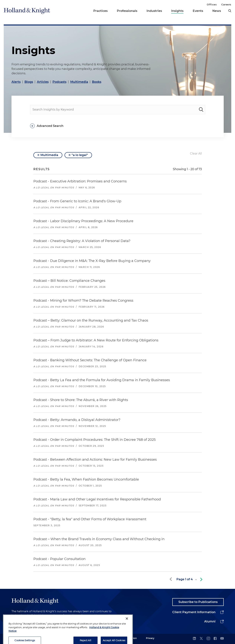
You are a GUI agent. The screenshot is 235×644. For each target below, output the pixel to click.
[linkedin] (194, 639)
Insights (177, 11)
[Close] (127, 628)
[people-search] (118, 110)
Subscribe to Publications (198, 602)
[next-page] (201, 579)
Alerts (16, 82)
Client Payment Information (194, 612)
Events (198, 11)
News (217, 11)
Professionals (127, 11)
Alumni (210, 621)
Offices (212, 4)
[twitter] (201, 639)
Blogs (29, 82)
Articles (43, 82)
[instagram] (208, 639)
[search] (230, 11)
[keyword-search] (201, 110)
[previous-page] (171, 579)
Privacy (150, 638)
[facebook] (215, 639)
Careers (226, 4)
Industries (154, 11)
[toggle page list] (196, 580)
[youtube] (222, 639)
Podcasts (59, 82)
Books (97, 82)
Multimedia (79, 82)
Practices (100, 11)
